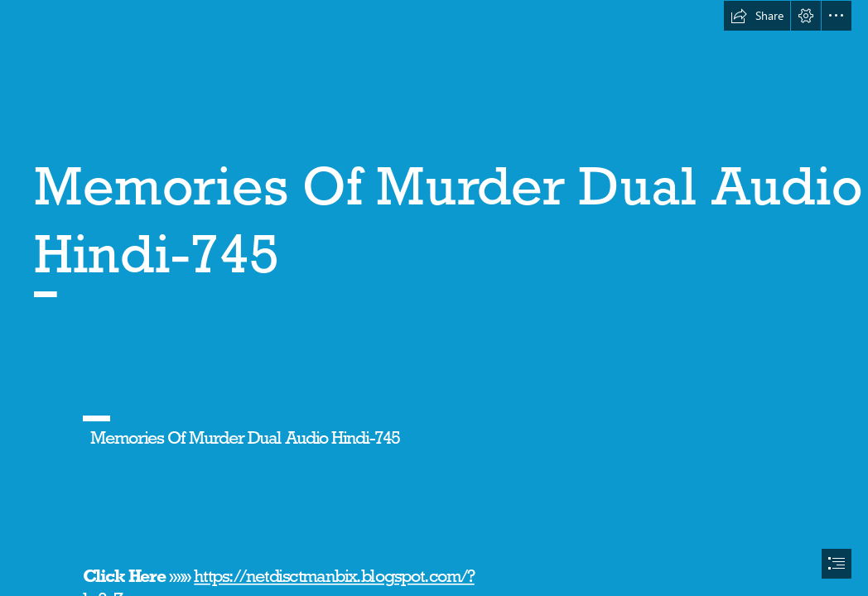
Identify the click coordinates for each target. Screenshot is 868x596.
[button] (757, 16)
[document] (434, 298)
